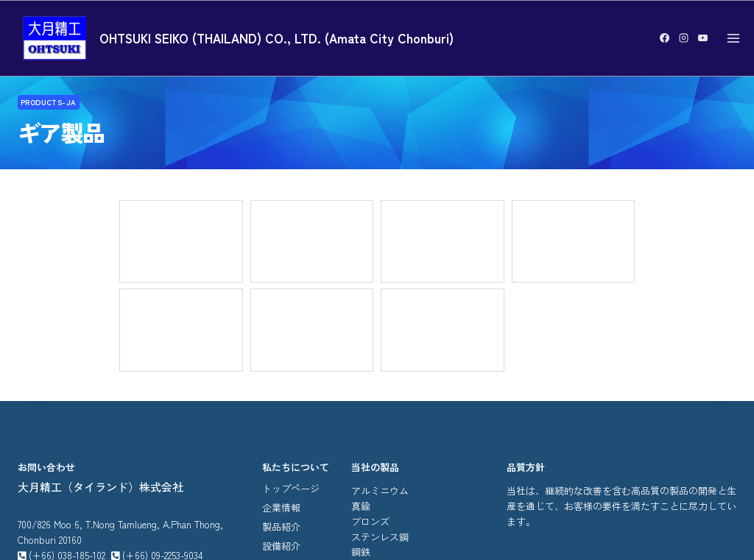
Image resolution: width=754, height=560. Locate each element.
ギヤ (361, 411)
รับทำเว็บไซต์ (444, 520)
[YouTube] (702, 38)
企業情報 (281, 351)
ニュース (281, 428)
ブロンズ (370, 365)
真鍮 (361, 350)
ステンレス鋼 (380, 380)
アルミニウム (380, 334)
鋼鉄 (361, 396)
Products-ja (49, 105)
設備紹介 (281, 390)
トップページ (291, 332)
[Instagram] (683, 38)
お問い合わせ (291, 409)
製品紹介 (281, 371)
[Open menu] (733, 38)
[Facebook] (664, 38)
